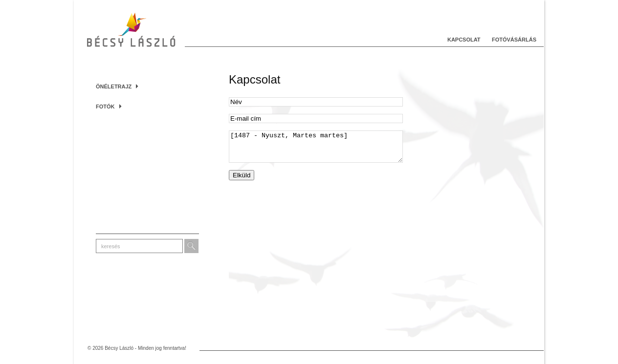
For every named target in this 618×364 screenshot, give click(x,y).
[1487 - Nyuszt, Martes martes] (316, 150)
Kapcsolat (464, 40)
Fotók (109, 107)
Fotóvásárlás (514, 40)
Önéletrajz (117, 86)
